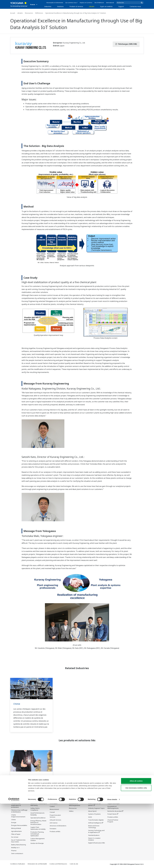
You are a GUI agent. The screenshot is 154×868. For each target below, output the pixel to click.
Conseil (52, 812)
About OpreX (92, 811)
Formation (53, 829)
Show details (112, 864)
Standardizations (94, 835)
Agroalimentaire (16, 831)
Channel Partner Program (113, 821)
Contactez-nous (135, 6)
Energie (14, 823)
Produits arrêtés (55, 832)
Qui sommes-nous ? (71, 3)
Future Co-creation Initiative (94, 839)
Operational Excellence (38, 818)
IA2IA (90, 817)
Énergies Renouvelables (19, 825)
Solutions (60, 6)
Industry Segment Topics (96, 808)
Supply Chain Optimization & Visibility (38, 828)
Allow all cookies (136, 845)
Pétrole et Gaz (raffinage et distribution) (19, 811)
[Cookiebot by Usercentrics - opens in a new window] (14, 864)
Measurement (54, 809)
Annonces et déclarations (58, 826)
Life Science (54, 823)
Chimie (17, 704)
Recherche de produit (114, 811)
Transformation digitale (96, 820)
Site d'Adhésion (99, 3)
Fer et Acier (15, 837)
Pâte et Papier (16, 834)
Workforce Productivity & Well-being (38, 805)
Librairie (92, 6)
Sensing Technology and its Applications (96, 831)
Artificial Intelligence (95, 823)
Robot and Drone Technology (94, 827)
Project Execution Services (55, 816)
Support (121, 6)
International (110, 3)
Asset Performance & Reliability (37, 814)
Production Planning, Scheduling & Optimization (37, 834)
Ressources (29, 13)
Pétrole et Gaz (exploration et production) (16, 805)
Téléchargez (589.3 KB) (126, 44)
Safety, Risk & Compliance (35, 809)
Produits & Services (76, 6)
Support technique (114, 804)
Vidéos (71, 811)
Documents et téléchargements (75, 805)
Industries (48, 6)
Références (39, 13)
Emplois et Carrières (86, 3)
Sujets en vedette (106, 6)
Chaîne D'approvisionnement (18, 816)
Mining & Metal (16, 828)
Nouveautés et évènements (55, 3)
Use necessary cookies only (136, 852)
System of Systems (94, 814)
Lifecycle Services (55, 820)
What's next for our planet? (94, 805)
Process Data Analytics (25, 776)
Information (54, 804)
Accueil (13, 13)
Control (52, 807)
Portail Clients (112, 814)
